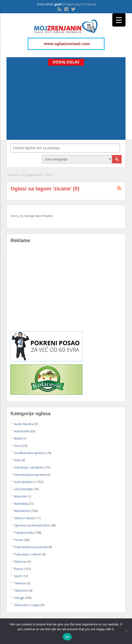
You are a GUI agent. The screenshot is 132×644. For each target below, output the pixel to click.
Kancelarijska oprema (30, 475)
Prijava (89, 4)
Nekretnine (22, 511)
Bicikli (18, 438)
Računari (20, 561)
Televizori (21, 590)
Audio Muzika (24, 424)
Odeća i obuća (24, 518)
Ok (67, 637)
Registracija (73, 4)
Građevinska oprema (30, 453)
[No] (126, 631)
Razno (19, 569)
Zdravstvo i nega (26, 605)
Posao (19, 540)
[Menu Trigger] (119, 20)
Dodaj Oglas (66, 62)
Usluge (19, 598)
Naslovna (13, 175)
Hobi (17, 460)
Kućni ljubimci (24, 482)
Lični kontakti (23, 489)
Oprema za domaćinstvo (32, 525)
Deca (18, 446)
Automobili (22, 431)
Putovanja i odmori (28, 554)
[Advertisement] (66, 102)
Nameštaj (21, 504)
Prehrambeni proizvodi (31, 547)
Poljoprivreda (24, 532)
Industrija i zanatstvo (29, 467)
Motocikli (20, 496)
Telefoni (20, 583)
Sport (18, 576)
